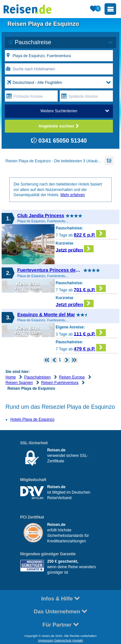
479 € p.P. (90, 348)
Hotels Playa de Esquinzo (32, 419)
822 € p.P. (90, 234)
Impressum (46, 640)
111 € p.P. (90, 333)
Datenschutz (63, 640)
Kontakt (78, 640)
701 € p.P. (90, 289)
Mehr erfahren (72, 195)
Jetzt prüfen (75, 249)
